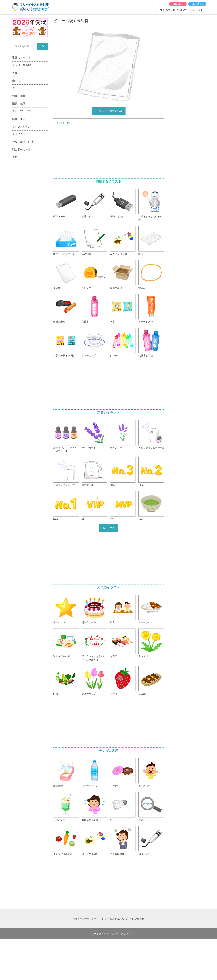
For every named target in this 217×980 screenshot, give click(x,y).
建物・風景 (19, 119)
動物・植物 (19, 96)
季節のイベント (22, 57)
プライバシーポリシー (85, 919)
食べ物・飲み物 (22, 65)
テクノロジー (20, 134)
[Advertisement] (109, 152)
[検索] (43, 46)
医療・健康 (19, 103)
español (197, 4)
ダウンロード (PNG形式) (108, 111)
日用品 (67, 123)
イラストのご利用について (170, 10)
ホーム (147, 10)
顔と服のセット (22, 149)
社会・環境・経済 (23, 142)
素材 (15, 157)
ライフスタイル (22, 126)
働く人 (16, 81)
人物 (15, 73)
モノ (59, 123)
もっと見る (109, 528)
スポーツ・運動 (22, 111)
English (178, 4)
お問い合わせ (198, 10)
